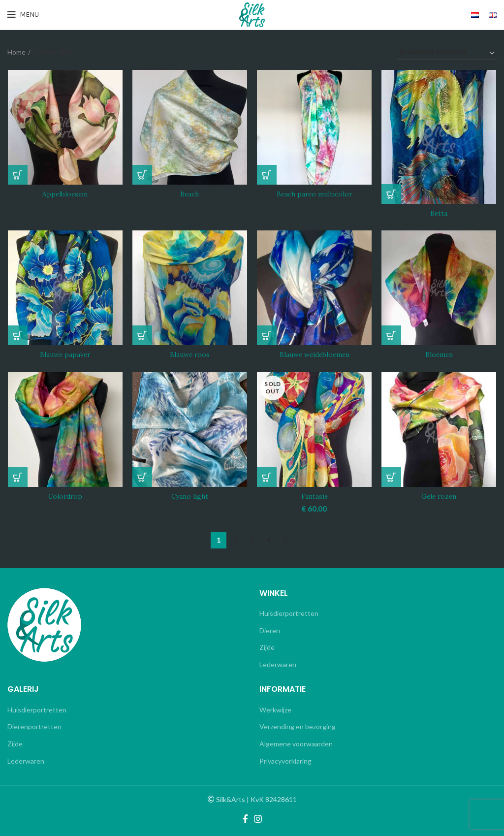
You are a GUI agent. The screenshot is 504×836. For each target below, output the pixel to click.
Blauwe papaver (65, 355)
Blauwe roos (190, 355)
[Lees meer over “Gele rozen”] (392, 478)
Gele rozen (439, 497)
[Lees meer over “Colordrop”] (17, 478)
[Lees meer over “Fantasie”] (267, 478)
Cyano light (190, 497)
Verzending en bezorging (298, 726)
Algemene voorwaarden (296, 744)
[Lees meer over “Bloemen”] (392, 336)
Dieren (270, 630)
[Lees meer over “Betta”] (392, 194)
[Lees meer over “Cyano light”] (142, 478)
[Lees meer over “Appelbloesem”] (17, 175)
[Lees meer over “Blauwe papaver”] (17, 336)
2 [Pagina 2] (235, 539)
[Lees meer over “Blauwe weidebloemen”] (267, 336)
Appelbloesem (65, 194)
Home (16, 52)
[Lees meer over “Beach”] (142, 175)
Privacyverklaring (285, 760)
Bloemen (439, 355)
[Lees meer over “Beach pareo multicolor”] (267, 175)
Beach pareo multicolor (315, 194)
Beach (189, 194)
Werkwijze (275, 709)
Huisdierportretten (289, 613)
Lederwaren (278, 664)
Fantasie (314, 497)
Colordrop (65, 497)
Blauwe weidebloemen (314, 355)
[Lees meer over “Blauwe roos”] (142, 336)
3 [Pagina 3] (252, 539)
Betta (439, 213)
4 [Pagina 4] (269, 539)
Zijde (267, 647)
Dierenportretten (34, 726)
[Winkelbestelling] (447, 53)
